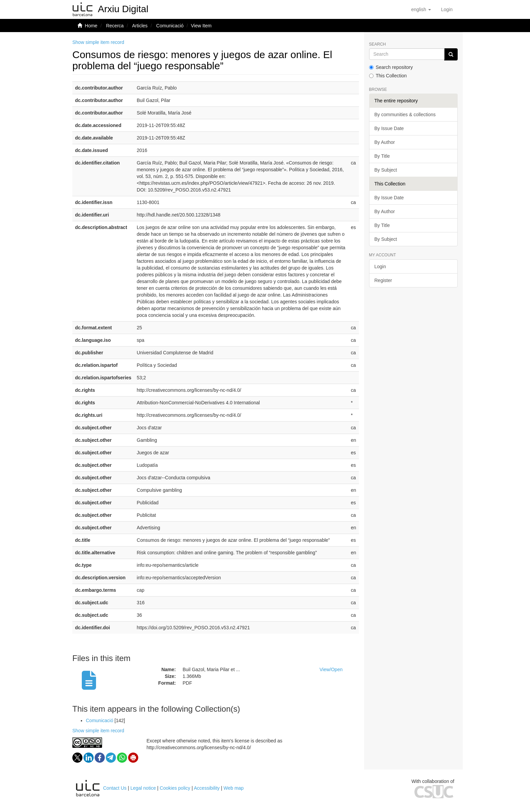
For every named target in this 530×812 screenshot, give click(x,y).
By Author (385, 142)
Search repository (391, 67)
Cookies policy (175, 788)
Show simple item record (98, 42)
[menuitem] (447, 9)
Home (91, 26)
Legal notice (143, 788)
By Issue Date (389, 128)
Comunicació (170, 26)
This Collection (388, 76)
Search (378, 44)
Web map (234, 788)
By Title (382, 156)
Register (383, 280)
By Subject (386, 170)
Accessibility (207, 788)
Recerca (115, 26)
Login (380, 267)
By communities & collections (405, 115)
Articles (140, 26)
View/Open (331, 669)
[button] (421, 9)
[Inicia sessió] (447, 9)
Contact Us (115, 788)
